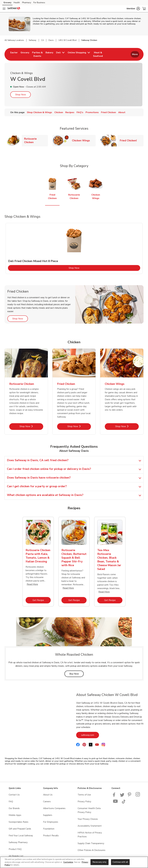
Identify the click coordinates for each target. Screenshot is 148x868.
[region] (74, 862)
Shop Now (21, 95)
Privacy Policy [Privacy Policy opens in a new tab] (84, 802)
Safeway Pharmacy (18, 842)
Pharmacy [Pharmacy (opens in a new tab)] (27, 3)
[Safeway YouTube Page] (115, 803)
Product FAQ (15, 849)
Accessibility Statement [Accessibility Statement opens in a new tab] (90, 826)
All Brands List (16, 856)
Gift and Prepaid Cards (20, 829)
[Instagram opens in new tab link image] (138, 796)
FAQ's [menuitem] (80, 112)
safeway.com (90, 735)
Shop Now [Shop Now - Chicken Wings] (127, 426)
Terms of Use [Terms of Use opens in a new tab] (84, 795)
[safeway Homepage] (14, 9)
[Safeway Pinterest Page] (130, 796)
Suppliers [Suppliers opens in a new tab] (48, 815)
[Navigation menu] (4, 9)
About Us (48, 795)
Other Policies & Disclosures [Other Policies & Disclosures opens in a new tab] (91, 850)
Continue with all (120, 862)
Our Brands (14, 808)
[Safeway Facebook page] (115, 796)
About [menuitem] (122, 112)
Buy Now (77, 674)
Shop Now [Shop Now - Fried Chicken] (79, 426)
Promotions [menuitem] (92, 112)
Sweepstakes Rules (18, 822)
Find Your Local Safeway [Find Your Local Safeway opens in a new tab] (21, 836)
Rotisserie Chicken (36, 140)
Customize (68, 862)
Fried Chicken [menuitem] (108, 112)
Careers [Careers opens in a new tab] (47, 802)
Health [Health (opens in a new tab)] (17, 3)
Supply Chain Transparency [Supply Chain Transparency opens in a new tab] (91, 843)
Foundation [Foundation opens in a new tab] (49, 829)
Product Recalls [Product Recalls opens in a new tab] (51, 836)
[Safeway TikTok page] (124, 803)
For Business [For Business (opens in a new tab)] (39, 3)
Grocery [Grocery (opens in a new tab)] (7, 3)
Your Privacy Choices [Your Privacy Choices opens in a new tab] (88, 819)
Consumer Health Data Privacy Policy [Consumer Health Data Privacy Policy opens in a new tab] (89, 810)
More (135, 54)
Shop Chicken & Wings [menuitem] (39, 112)
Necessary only (100, 862)
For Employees (51, 822)
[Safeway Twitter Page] (122, 796)
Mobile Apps (15, 815)
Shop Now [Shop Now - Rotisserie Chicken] (31, 426)
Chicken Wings (82, 140)
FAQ (11, 802)
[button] (133, 9)
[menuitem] (14, 54)
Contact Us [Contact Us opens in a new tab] (14, 795)
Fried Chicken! (129, 140)
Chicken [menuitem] (59, 112)
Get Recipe (42, 600)
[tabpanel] (74, 248)
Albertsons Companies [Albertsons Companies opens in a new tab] (54, 808)
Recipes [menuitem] (70, 112)
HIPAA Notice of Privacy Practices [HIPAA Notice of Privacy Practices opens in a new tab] (90, 835)
